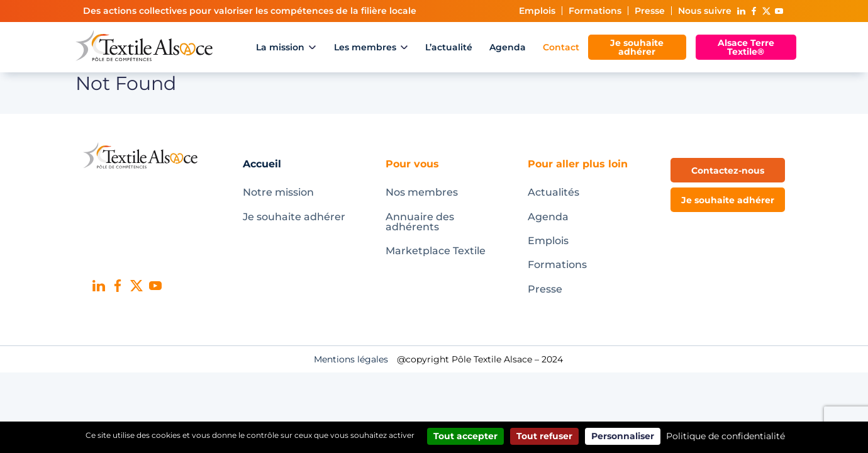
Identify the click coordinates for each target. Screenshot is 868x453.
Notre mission (278, 192)
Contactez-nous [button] (728, 171)
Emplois (537, 11)
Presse (650, 11)
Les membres (365, 47)
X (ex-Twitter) (766, 11)
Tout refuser (544, 436)
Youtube (779, 11)
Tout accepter (465, 436)
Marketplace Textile (436, 251)
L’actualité (449, 47)
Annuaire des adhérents (420, 222)
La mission (280, 47)
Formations (595, 11)
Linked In (741, 11)
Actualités (554, 192)
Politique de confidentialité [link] (726, 436)
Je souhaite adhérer (637, 47)
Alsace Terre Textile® (746, 47)
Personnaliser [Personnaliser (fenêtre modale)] (623, 436)
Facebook (754, 11)
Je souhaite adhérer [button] (728, 200)
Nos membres (422, 192)
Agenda (508, 47)
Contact (561, 47)
